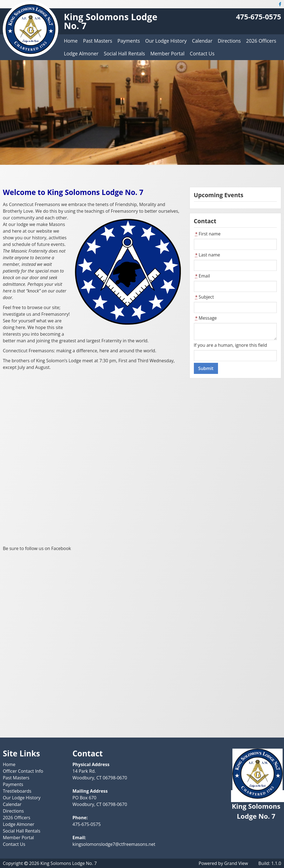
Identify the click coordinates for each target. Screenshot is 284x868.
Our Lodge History (166, 41)
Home (71, 41)
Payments (129, 41)
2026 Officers (261, 41)
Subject (204, 297)
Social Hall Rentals (124, 53)
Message (205, 318)
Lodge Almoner (81, 53)
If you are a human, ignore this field (230, 345)
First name (207, 234)
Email (202, 276)
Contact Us (202, 53)
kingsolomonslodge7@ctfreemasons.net (114, 844)
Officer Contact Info (23, 771)
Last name (207, 255)
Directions (229, 41)
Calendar (202, 41)
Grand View (236, 863)
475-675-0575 (259, 17)
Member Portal (167, 53)
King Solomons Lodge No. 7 (111, 21)
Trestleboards (17, 791)
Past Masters (97, 41)
